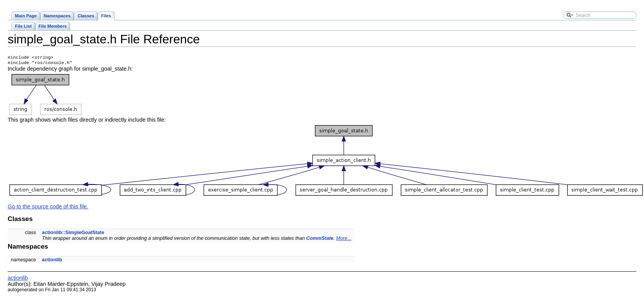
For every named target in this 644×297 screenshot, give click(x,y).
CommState (320, 240)
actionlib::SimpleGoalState (73, 234)
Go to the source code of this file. (48, 208)
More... (344, 240)
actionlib (52, 261)
